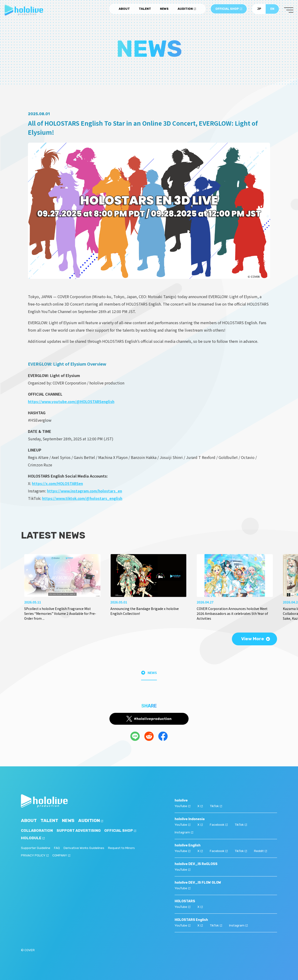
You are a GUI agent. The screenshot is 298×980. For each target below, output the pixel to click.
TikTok (216, 806)
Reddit (261, 850)
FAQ (57, 848)
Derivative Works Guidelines (85, 848)
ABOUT (124, 10)
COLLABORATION (37, 831)
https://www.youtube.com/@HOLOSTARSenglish (73, 401)
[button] (271, 577)
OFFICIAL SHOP (229, 10)
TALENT (145, 10)
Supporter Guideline (36, 848)
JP (259, 10)
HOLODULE (33, 838)
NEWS (164, 10)
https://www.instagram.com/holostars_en (87, 491)
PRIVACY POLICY (35, 856)
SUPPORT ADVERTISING (79, 831)
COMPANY (61, 856)
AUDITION (187, 10)
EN (272, 10)
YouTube (183, 806)
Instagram (184, 832)
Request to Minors (123, 848)
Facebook (219, 824)
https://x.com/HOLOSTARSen (58, 483)
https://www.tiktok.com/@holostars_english (84, 498)
